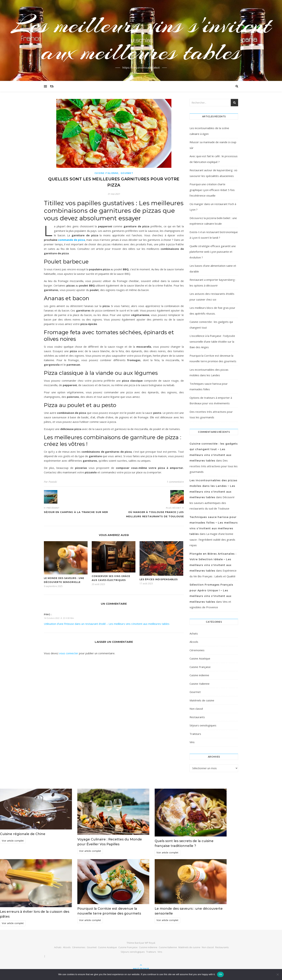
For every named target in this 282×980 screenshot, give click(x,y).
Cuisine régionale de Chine (23, 834)
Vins (192, 742)
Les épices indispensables (159, 579)
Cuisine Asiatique (200, 658)
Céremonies (197, 650)
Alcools (194, 642)
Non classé (196, 709)
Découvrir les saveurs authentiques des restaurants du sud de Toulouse (212, 503)
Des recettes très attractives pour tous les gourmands (214, 466)
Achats (194, 633)
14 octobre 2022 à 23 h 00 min (59, 618)
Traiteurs (195, 734)
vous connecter (69, 653)
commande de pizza (71, 240)
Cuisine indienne (199, 675)
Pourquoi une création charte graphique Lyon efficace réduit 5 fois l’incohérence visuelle (212, 190)
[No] (278, 974)
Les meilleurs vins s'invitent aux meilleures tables (141, 38)
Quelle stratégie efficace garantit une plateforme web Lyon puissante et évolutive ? (213, 252)
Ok (220, 974)
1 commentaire (175, 482)
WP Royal (150, 943)
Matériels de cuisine (202, 700)
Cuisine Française (200, 667)
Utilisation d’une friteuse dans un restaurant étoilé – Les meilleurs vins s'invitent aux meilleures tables (107, 624)
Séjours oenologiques (203, 725)
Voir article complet (13, 841)
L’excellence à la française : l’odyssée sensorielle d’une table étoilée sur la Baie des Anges (212, 341)
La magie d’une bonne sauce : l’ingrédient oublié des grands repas (212, 539)
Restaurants (197, 717)
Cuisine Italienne (107, 173)
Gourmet (127, 173)
